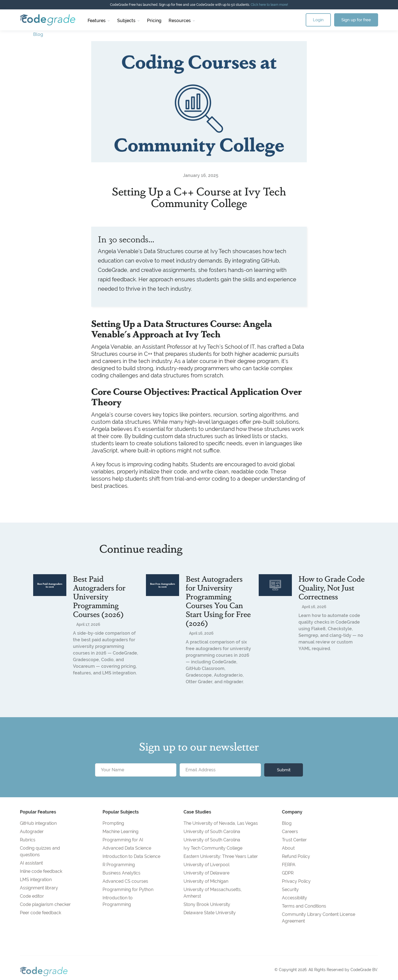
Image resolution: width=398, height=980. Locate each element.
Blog (38, 34)
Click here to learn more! (269, 5)
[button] (99, 20)
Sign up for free (356, 20)
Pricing (154, 21)
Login (318, 20)
